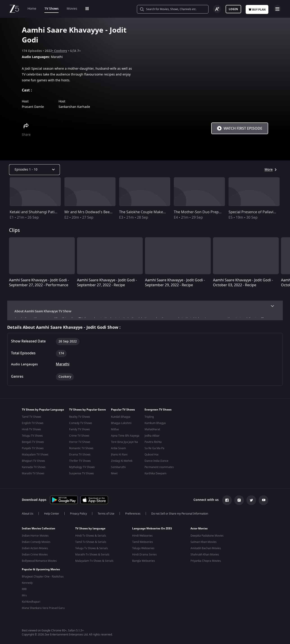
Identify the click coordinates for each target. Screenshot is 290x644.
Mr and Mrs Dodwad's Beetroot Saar (96, 212)
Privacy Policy (78, 516)
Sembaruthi (118, 470)
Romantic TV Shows (81, 451)
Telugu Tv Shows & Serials (92, 550)
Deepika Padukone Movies (207, 538)
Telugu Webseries (143, 550)
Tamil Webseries (143, 544)
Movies (72, 9)
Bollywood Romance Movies (39, 563)
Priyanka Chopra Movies (206, 563)
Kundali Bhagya (121, 420)
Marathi (63, 367)
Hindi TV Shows (31, 432)
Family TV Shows (79, 432)
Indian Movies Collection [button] (39, 531)
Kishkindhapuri (31, 601)
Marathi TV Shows (33, 476)
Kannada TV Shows (34, 470)
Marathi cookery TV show (73, 319)
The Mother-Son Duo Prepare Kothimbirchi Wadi (215, 212)
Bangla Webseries (144, 563)
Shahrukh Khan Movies (205, 557)
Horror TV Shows (80, 445)
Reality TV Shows (80, 420)
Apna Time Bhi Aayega (125, 439)
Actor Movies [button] (199, 531)
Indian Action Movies (35, 550)
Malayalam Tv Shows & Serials (94, 563)
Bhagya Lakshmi (121, 426)
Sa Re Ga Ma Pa (154, 451)
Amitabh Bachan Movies (206, 550)
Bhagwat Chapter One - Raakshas (43, 575)
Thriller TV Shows (80, 464)
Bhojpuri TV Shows (33, 464)
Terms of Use (106, 516)
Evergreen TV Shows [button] (158, 413)
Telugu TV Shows (32, 439)
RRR (24, 588)
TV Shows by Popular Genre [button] (87, 413)
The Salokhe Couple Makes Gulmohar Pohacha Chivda (165, 212)
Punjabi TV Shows (33, 451)
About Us (28, 516)
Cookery (61, 51)
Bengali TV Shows (33, 445)
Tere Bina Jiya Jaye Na (125, 445)
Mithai (115, 432)
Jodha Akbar (152, 439)
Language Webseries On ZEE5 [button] (152, 531)
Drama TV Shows (80, 457)
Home (32, 9)
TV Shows (51, 9)
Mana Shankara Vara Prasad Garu (43, 607)
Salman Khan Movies (204, 544)
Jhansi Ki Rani (119, 457)
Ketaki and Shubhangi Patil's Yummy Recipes (48, 212)
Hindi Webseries (142, 538)
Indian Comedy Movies (36, 544)
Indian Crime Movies (35, 557)
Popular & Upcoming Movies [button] (41, 568)
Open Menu (277, 9)
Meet (114, 476)
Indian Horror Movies (35, 538)
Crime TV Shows (79, 439)
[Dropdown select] (34, 170)
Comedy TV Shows (81, 426)
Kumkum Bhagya (155, 426)
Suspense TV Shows (82, 476)
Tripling (149, 420)
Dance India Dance (156, 464)
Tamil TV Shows (32, 420)
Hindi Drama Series (144, 557)
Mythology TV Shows (82, 470)
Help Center (52, 516)
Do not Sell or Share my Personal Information (180, 516)
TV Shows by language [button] (90, 531)
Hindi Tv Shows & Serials (91, 538)
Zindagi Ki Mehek (122, 464)
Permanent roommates (159, 470)
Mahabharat (152, 432)
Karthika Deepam (155, 476)
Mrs (24, 594)
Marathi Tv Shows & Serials (92, 557)
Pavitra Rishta (153, 445)
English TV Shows (33, 426)
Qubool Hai (152, 457)
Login (233, 9)
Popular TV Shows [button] (123, 413)
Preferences (133, 516)
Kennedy (27, 582)
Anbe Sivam (118, 451)
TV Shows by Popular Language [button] (43, 413)
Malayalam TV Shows (35, 457)
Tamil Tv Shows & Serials (91, 544)
